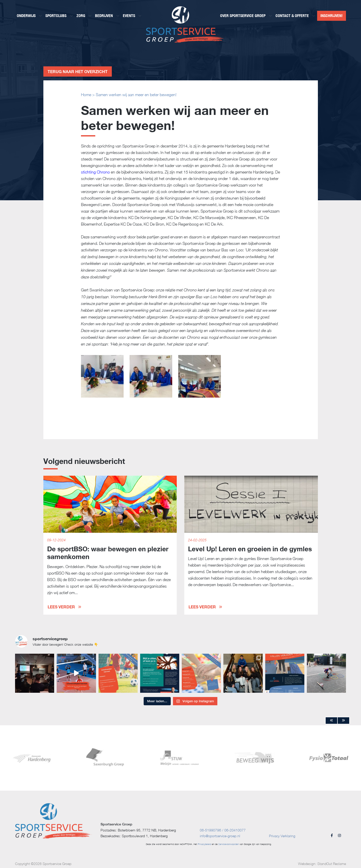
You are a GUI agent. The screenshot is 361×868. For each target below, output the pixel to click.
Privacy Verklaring (282, 836)
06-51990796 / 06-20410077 (223, 830)
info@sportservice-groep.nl (220, 836)
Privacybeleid (204, 844)
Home (86, 95)
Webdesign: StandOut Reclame (322, 864)
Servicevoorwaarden (229, 844)
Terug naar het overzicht (78, 71)
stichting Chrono (95, 172)
